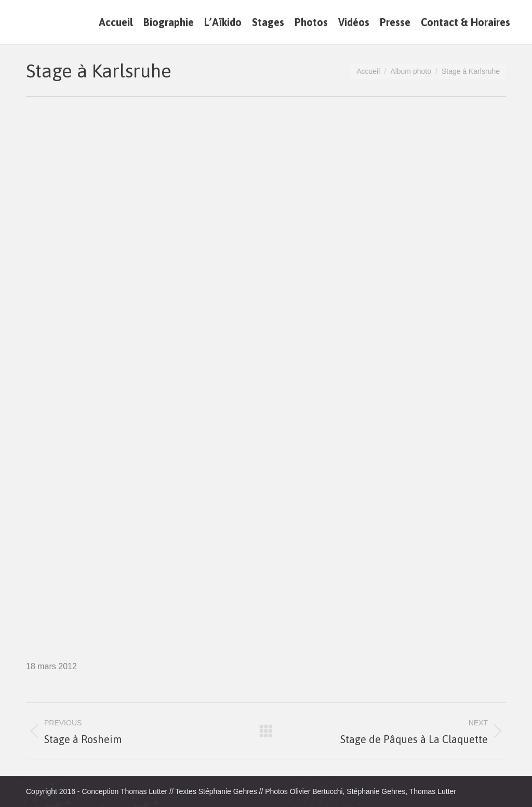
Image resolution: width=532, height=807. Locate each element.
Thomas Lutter (144, 791)
